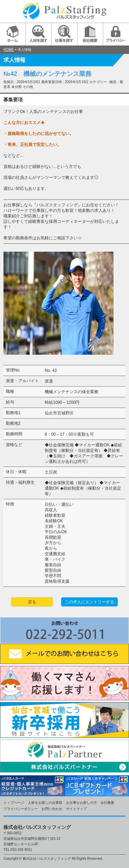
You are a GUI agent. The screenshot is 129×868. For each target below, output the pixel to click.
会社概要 (107, 803)
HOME (9, 50)
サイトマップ (76, 809)
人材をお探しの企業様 (45, 803)
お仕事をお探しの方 (82, 803)
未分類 (17, 87)
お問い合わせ (52, 809)
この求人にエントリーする (89, 602)
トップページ (14, 803)
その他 (28, 87)
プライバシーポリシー (21, 809)
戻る (32, 602)
